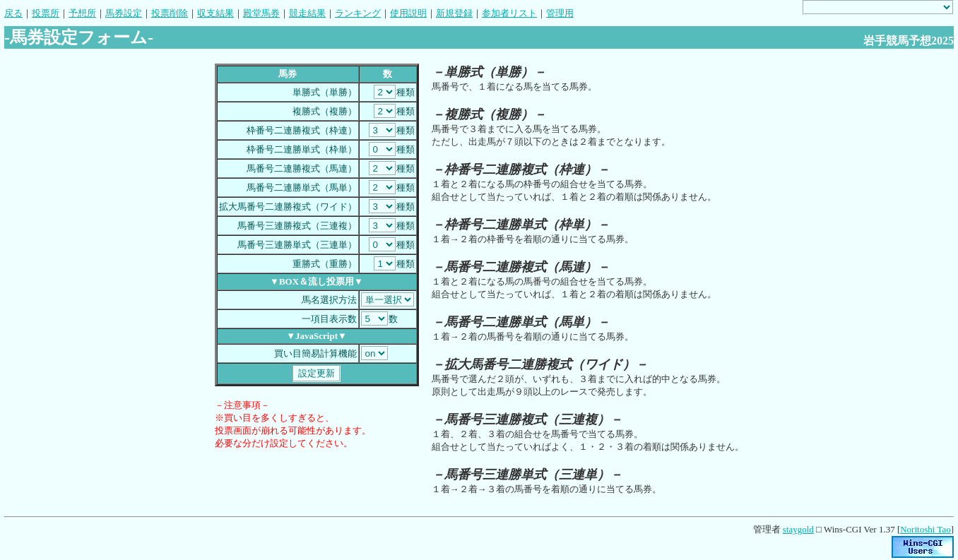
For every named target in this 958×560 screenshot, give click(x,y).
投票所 (46, 13)
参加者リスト (509, 13)
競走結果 (307, 13)
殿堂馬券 (261, 13)
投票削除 (170, 13)
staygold (798, 529)
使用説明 (408, 13)
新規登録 (454, 13)
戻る (13, 13)
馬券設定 (124, 13)
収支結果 (215, 13)
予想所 (82, 13)
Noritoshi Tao (925, 529)
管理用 (560, 13)
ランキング (358, 13)
